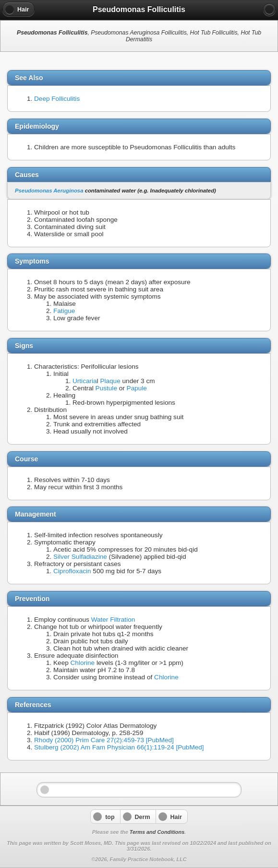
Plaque (110, 381)
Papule (137, 388)
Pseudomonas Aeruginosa (49, 191)
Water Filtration (113, 620)
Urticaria (85, 381)
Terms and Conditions (157, 832)
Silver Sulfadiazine (80, 557)
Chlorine (83, 663)
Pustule (106, 388)
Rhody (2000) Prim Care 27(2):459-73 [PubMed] (104, 740)
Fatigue (64, 311)
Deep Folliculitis (57, 99)
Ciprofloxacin (72, 571)
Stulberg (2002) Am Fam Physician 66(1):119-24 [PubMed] (119, 747)
